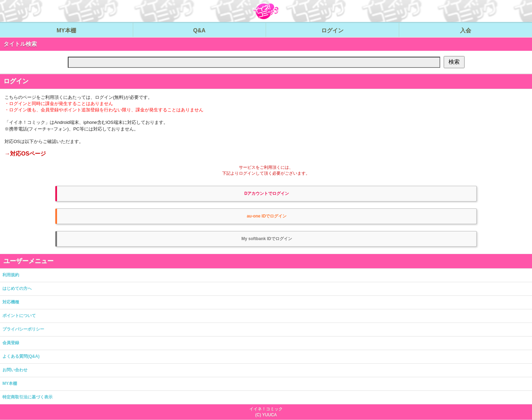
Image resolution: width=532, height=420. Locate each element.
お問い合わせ (15, 370)
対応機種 (11, 302)
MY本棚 (10, 383)
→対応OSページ (25, 154)
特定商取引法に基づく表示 (27, 397)
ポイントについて (19, 316)
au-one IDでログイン (267, 216)
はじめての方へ (17, 288)
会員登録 (11, 343)
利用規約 (11, 275)
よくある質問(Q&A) (21, 356)
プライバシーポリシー (23, 329)
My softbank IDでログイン (267, 239)
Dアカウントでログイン (267, 193)
